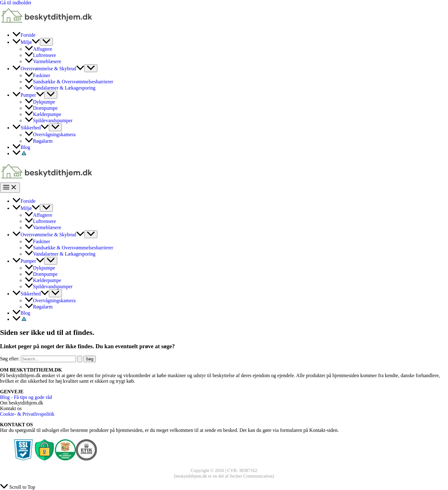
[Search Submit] (80, 359)
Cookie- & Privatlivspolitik (27, 414)
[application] (36, 42)
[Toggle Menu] (46, 42)
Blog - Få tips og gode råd (26, 397)
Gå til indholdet (16, 3)
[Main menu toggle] (10, 188)
